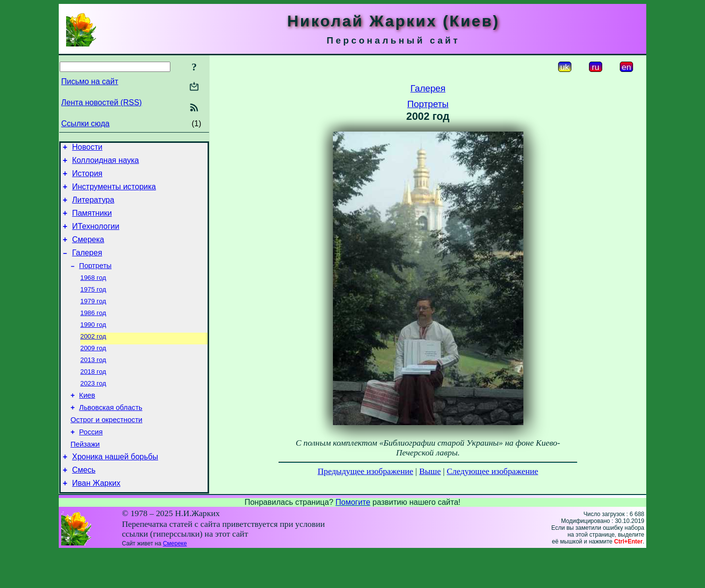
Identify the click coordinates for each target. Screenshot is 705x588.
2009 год (93, 370)
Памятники (92, 222)
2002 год (93, 357)
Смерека (88, 251)
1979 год (93, 319)
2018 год (93, 395)
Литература (93, 207)
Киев (87, 421)
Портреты (95, 280)
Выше (430, 471)
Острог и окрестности (106, 449)
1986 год (93, 331)
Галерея (87, 266)
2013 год (93, 382)
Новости (87, 148)
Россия (91, 462)
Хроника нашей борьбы (115, 490)
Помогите (353, 538)
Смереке (175, 580)
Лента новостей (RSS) (102, 102)
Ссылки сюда (85, 124)
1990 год (93, 344)
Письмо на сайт (90, 81)
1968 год (93, 293)
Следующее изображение (493, 471)
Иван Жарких (96, 519)
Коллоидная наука (106, 163)
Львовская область (111, 435)
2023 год (93, 408)
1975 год (93, 306)
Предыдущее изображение (365, 471)
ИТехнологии (95, 237)
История (87, 178)
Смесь (84, 505)
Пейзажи (85, 476)
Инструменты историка (114, 192)
